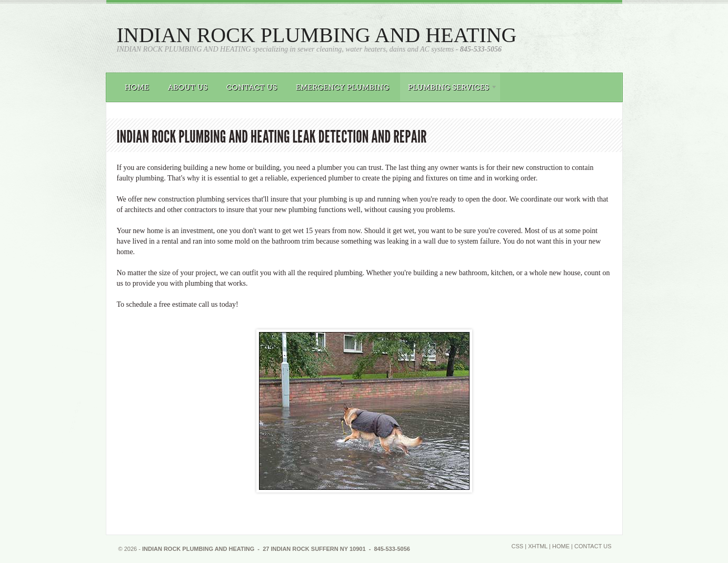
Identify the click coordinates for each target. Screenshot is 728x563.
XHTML (538, 546)
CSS (518, 546)
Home (561, 546)
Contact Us (593, 546)
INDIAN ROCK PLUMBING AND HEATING (317, 35)
